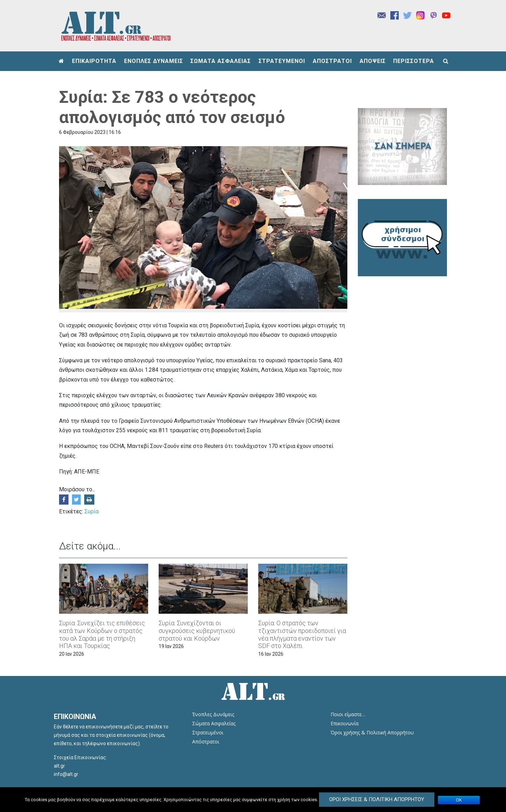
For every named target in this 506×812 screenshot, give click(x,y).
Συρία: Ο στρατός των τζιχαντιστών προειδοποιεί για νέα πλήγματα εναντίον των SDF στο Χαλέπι (302, 634)
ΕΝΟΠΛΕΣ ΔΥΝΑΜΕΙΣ (154, 61)
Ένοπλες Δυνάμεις (213, 714)
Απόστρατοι (206, 742)
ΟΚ (459, 800)
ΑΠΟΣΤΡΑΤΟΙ (332, 61)
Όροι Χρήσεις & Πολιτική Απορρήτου (377, 799)
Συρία (92, 511)
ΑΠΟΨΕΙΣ (373, 61)
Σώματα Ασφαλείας (214, 723)
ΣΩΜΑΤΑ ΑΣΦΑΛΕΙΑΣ (221, 61)
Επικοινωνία (345, 723)
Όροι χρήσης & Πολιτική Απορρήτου (372, 732)
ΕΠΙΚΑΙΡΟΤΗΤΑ (94, 61)
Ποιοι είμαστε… (348, 714)
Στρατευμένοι (208, 732)
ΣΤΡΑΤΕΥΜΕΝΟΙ (282, 61)
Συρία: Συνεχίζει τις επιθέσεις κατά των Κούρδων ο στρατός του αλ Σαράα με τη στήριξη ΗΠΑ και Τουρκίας (102, 634)
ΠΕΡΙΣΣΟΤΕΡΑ (414, 61)
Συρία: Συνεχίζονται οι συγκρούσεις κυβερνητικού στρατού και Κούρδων (197, 631)
